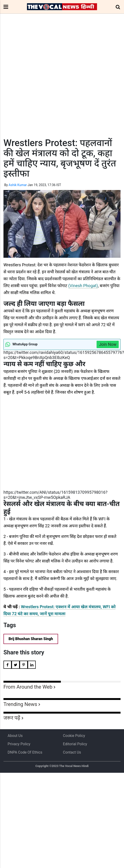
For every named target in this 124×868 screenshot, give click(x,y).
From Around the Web (28, 687)
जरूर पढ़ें (12, 718)
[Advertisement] (43, 84)
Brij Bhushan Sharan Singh (31, 639)
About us (15, 736)
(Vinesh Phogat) (83, 286)
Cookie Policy (74, 736)
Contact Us (72, 752)
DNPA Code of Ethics (25, 752)
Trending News (20, 704)
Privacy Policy (19, 744)
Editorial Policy (75, 744)
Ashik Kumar (18, 185)
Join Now (108, 344)
